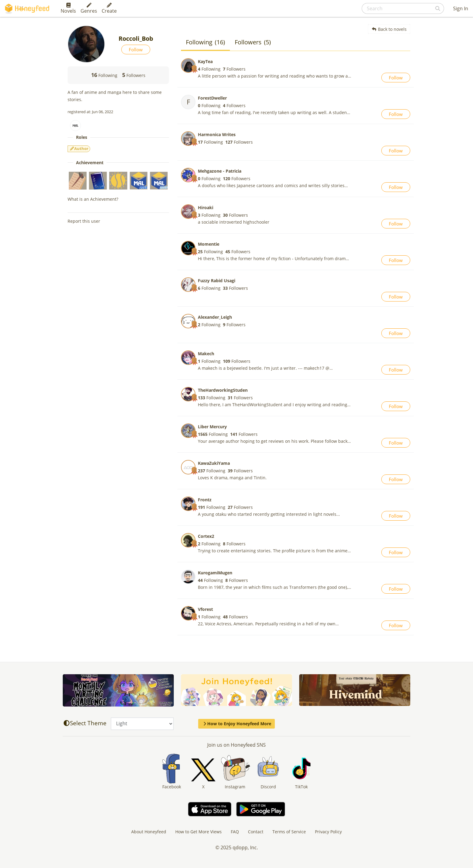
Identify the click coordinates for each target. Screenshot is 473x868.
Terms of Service (289, 832)
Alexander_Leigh (215, 317)
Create (109, 8)
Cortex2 (206, 536)
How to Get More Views (198, 832)
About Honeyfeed (149, 832)
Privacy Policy (328, 832)
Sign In (461, 8)
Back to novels (389, 29)
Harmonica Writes (217, 134)
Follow (136, 49)
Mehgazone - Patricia (220, 171)
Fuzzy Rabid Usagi (217, 281)
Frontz (205, 500)
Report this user (84, 221)
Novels (68, 8)
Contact (256, 832)
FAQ (235, 832)
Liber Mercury (212, 427)
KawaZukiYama (214, 463)
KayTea (205, 61)
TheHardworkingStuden (223, 390)
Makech (206, 354)
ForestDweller (212, 98)
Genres (89, 8)
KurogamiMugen (215, 573)
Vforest (205, 609)
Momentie (209, 244)
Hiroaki (206, 207)
